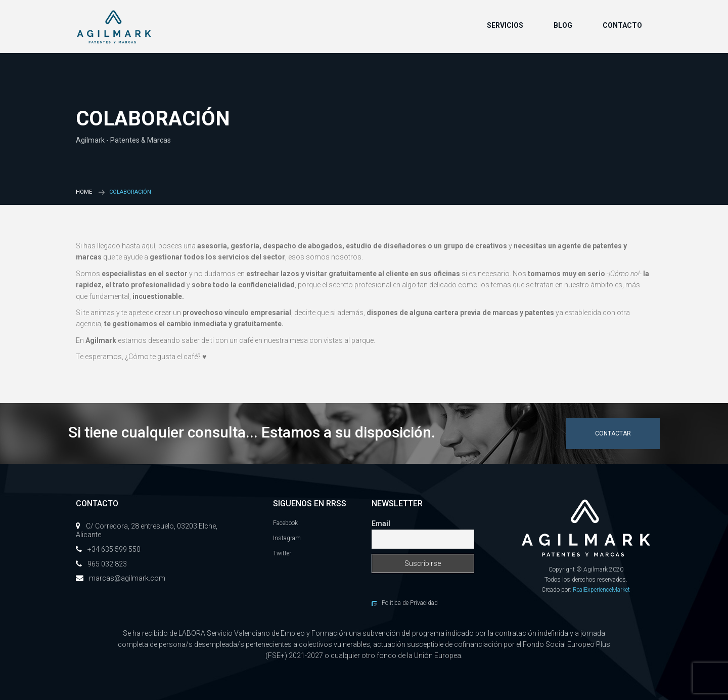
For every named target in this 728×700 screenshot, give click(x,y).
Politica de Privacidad (410, 603)
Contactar (613, 433)
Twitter (282, 553)
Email (381, 523)
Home (84, 192)
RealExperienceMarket (601, 590)
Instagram (287, 538)
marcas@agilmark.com (127, 578)
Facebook (285, 523)
